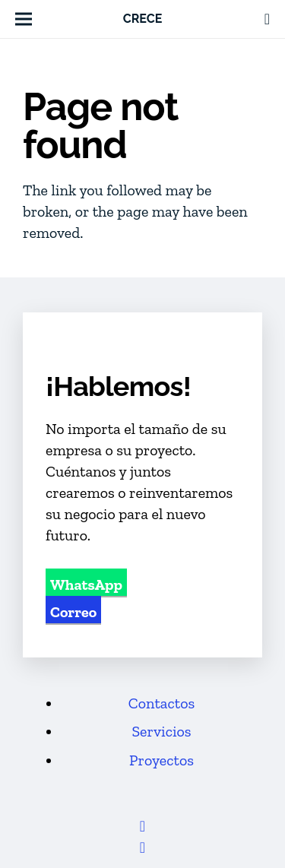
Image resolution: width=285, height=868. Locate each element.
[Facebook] (142, 826)
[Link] (267, 19)
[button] (24, 19)
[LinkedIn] (142, 847)
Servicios (161, 731)
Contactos (161, 703)
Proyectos (161, 760)
